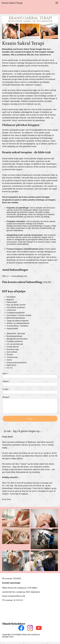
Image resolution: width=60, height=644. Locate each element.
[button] (57, 3)
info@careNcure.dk (17, 596)
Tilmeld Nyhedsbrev (14, 624)
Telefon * (6, 381)
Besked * (6, 397)
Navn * (5, 374)
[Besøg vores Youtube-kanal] (39, 628)
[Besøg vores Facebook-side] (21, 628)
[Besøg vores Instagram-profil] (30, 628)
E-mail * (6, 389)
